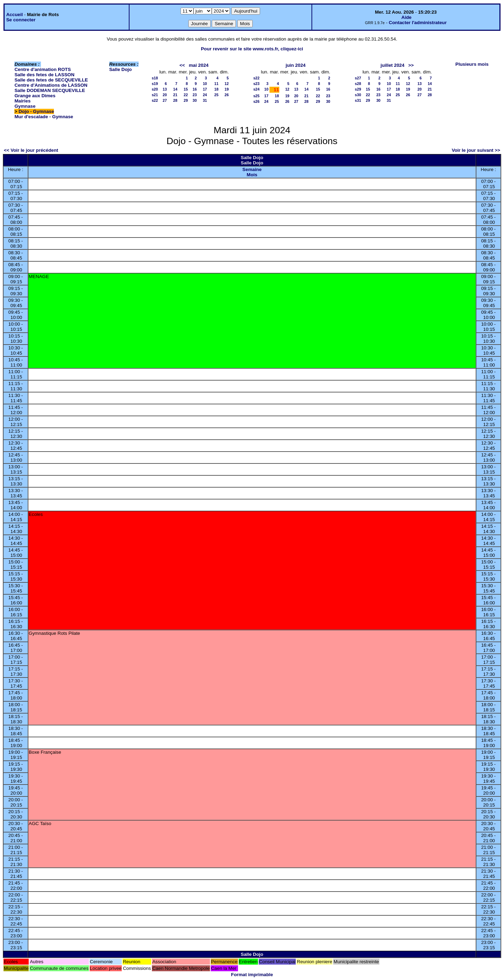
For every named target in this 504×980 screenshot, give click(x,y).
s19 (155, 84)
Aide (407, 17)
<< (182, 65)
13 (165, 89)
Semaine (252, 169)
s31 (358, 100)
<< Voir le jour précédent (31, 150)
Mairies (22, 101)
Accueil (15, 15)
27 (165, 100)
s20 (155, 89)
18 (216, 89)
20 (165, 95)
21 (175, 95)
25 (216, 95)
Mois (252, 175)
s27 (358, 78)
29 (186, 100)
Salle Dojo (120, 69)
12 (226, 84)
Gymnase (25, 106)
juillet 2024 (392, 65)
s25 (257, 96)
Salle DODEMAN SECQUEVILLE (50, 90)
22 (186, 95)
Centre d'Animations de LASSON (51, 85)
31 (205, 100)
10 (205, 84)
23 (195, 95)
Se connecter (21, 20)
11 (216, 84)
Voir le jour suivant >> (476, 150)
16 (195, 89)
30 (195, 100)
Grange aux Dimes (35, 96)
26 (226, 95)
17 (205, 89)
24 (205, 95)
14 (175, 89)
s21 (155, 95)
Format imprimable (252, 975)
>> (411, 65)
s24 (257, 89)
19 (226, 89)
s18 (155, 78)
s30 (358, 95)
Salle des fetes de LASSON (44, 75)
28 (175, 100)
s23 (257, 84)
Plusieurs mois (472, 64)
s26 (257, 101)
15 (186, 89)
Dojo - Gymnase (36, 111)
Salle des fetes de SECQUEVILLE (51, 80)
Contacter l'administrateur (418, 23)
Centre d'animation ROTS (43, 69)
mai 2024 (198, 65)
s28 (358, 84)
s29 (358, 89)
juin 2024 (296, 65)
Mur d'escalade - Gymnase (44, 117)
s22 (155, 100)
